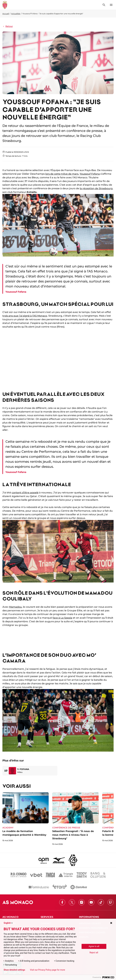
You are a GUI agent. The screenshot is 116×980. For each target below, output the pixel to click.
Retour (8, 26)
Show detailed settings (14, 970)
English (8, 923)
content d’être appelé (25, 493)
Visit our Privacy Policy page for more (47, 970)
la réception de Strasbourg (96, 188)
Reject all (94, 953)
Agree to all (94, 946)
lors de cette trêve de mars (62, 174)
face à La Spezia (62, 618)
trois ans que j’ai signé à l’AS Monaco (25, 316)
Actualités (16, 14)
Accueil (6, 14)
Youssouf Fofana (90, 174)
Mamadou (15, 607)
